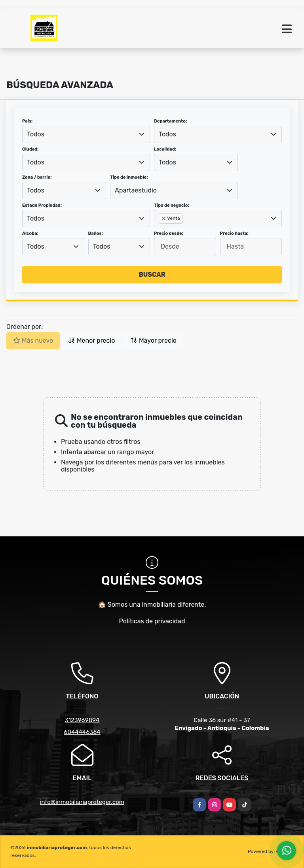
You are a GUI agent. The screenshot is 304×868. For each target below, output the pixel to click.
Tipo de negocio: (172, 205)
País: (27, 121)
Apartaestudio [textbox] (136, 190)
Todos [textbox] (36, 134)
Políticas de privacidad (152, 621)
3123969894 (82, 720)
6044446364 (82, 732)
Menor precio (91, 341)
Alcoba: (30, 233)
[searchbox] (161, 231)
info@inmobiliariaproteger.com (82, 802)
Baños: (96, 233)
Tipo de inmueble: (129, 177)
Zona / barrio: (37, 177)
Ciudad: (30, 149)
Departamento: (170, 121)
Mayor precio (153, 341)
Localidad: (165, 149)
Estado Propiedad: (42, 205)
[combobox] (86, 134)
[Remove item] (164, 219)
